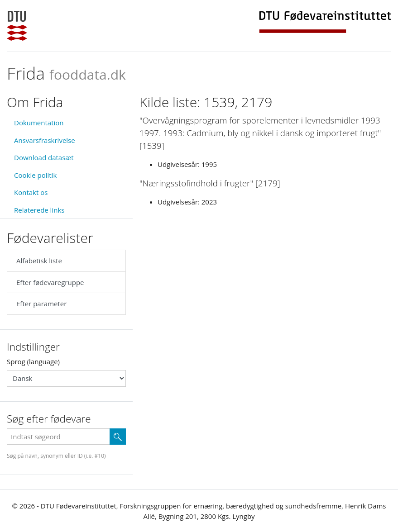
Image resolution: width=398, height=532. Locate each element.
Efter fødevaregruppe (50, 282)
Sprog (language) (33, 361)
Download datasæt (44, 157)
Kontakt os (31, 192)
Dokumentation (39, 123)
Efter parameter (41, 304)
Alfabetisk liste (39, 261)
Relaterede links (39, 210)
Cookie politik (35, 175)
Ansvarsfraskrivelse (45, 140)
